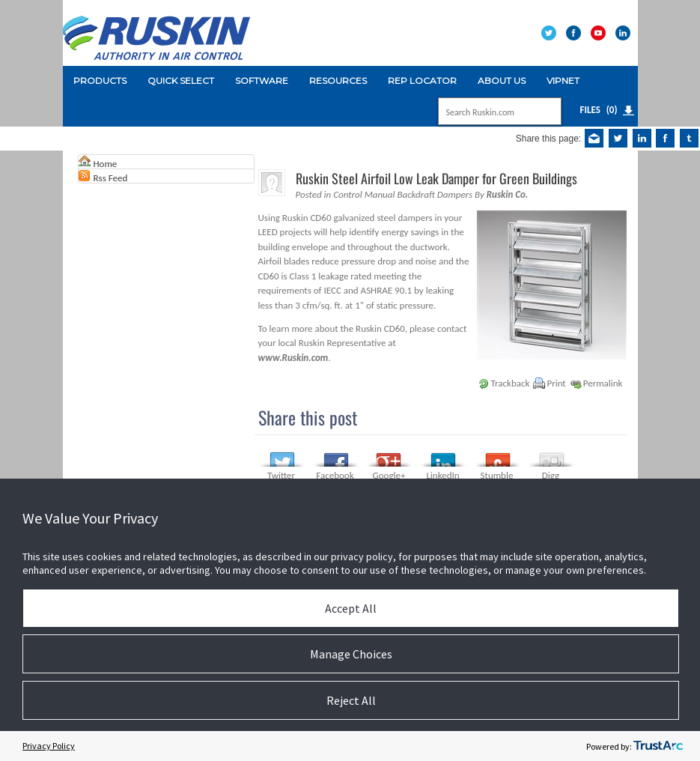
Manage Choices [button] (351, 654)
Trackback (511, 383)
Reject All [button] (351, 700)
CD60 (320, 218)
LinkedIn (442, 475)
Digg (551, 475)
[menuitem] (100, 81)
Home (106, 164)
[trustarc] (658, 746)
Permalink (603, 383)
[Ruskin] (156, 32)
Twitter (281, 475)
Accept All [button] (351, 608)
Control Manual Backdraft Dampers (403, 194)
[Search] (484, 113)
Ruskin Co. (508, 194)
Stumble (497, 475)
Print (556, 383)
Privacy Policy (49, 746)
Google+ (389, 475)
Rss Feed (111, 178)
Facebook (335, 475)
